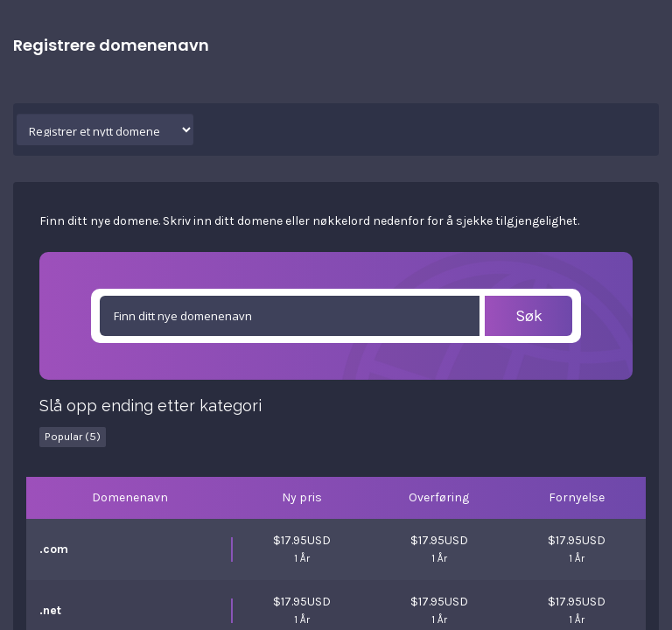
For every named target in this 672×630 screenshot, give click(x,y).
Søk (529, 316)
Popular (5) (73, 436)
